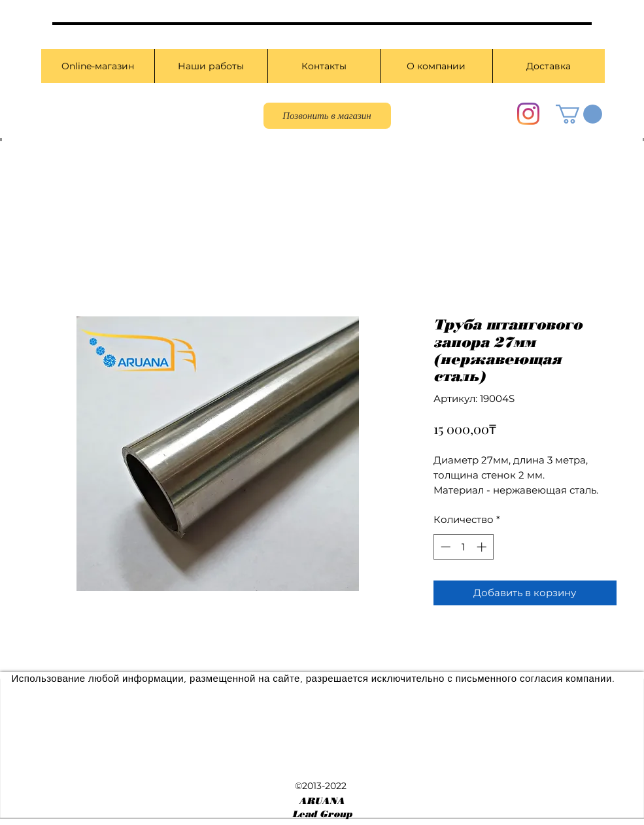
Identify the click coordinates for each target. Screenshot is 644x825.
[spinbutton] (463, 547)
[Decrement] (444, 547)
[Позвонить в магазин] (327, 116)
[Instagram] (528, 114)
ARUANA (322, 801)
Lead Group (322, 814)
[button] (579, 114)
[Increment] (483, 547)
